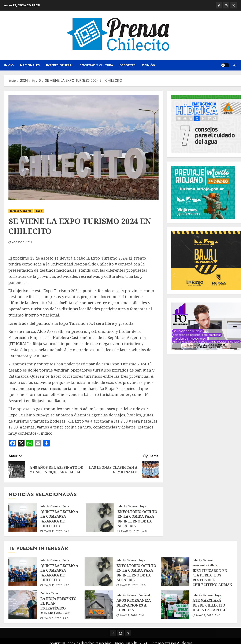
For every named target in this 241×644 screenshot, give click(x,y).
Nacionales (30, 65)
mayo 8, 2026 (53, 619)
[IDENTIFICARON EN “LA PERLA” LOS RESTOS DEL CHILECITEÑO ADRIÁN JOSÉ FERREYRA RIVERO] (175, 572)
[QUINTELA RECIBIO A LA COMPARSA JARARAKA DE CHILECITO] (23, 518)
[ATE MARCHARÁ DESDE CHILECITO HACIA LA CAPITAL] (175, 605)
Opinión (149, 65)
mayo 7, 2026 (129, 616)
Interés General (60, 65)
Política (45, 593)
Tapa (39, 211)
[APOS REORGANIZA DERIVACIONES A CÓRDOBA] (99, 605)
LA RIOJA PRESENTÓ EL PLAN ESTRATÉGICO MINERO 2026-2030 (58, 606)
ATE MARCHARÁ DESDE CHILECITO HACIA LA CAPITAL (209, 605)
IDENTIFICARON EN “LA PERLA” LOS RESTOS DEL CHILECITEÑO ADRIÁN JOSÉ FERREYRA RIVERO (212, 582)
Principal (144, 595)
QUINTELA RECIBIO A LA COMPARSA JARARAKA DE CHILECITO (59, 519)
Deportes (127, 65)
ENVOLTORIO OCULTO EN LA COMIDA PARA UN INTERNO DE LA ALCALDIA (137, 519)
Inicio (9, 65)
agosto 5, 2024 (22, 243)
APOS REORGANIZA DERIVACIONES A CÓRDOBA (134, 605)
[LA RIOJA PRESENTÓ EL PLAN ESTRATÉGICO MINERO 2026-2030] (23, 605)
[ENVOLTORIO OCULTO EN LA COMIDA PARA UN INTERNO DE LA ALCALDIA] (100, 518)
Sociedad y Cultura (96, 65)
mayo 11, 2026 (53, 531)
